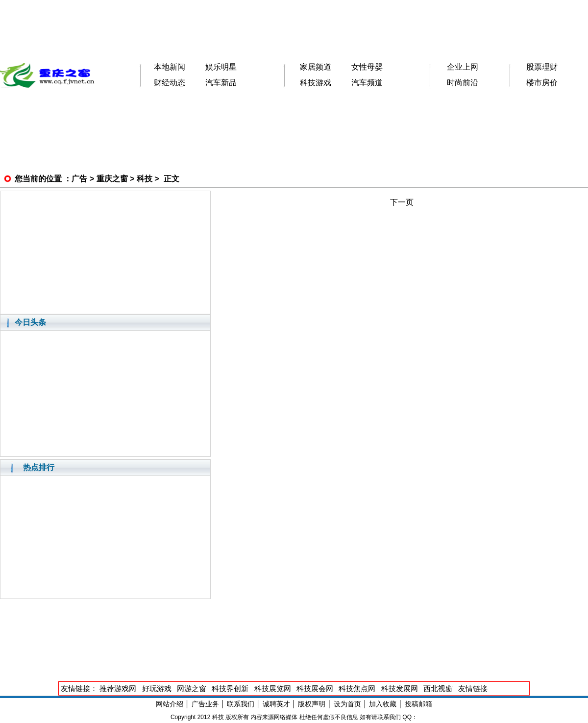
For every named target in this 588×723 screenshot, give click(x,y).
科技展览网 (273, 688)
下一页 (402, 202)
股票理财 (542, 67)
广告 (79, 179)
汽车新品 (221, 83)
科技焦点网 (357, 688)
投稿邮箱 (418, 704)
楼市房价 (542, 83)
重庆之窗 (112, 179)
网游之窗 (192, 688)
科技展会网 (315, 688)
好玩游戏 (157, 688)
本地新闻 (170, 67)
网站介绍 (170, 704)
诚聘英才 (276, 704)
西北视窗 (438, 688)
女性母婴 (367, 67)
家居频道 (316, 67)
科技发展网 (400, 688)
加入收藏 (383, 704)
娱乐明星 (221, 67)
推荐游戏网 (118, 688)
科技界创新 (230, 688)
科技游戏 (316, 83)
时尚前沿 (463, 83)
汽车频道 (367, 83)
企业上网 (463, 67)
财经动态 (170, 83)
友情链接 (473, 688)
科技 (145, 179)
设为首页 (347, 704)
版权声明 (312, 704)
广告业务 (205, 704)
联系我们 (241, 704)
